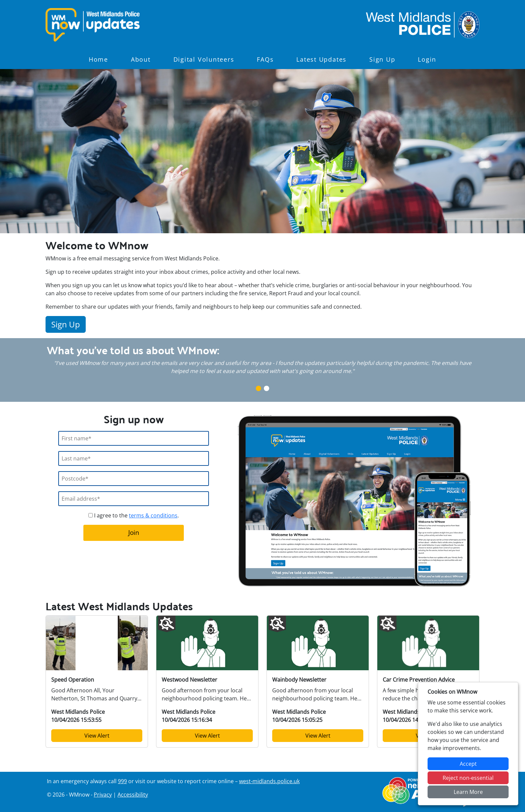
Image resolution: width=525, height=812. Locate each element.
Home (98, 59)
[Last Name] (134, 458)
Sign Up (382, 59)
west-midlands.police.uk (269, 781)
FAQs (265, 59)
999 (122, 781)
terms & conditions (153, 515)
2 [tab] (267, 388)
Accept (468, 764)
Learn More (468, 792)
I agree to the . (134, 515)
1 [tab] (258, 388)
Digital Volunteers (204, 59)
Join (134, 532)
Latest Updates (321, 59)
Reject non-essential (468, 778)
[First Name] (134, 438)
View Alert (97, 736)
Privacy (103, 795)
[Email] (134, 499)
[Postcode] (134, 479)
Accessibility (133, 795)
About (141, 59)
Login (427, 59)
